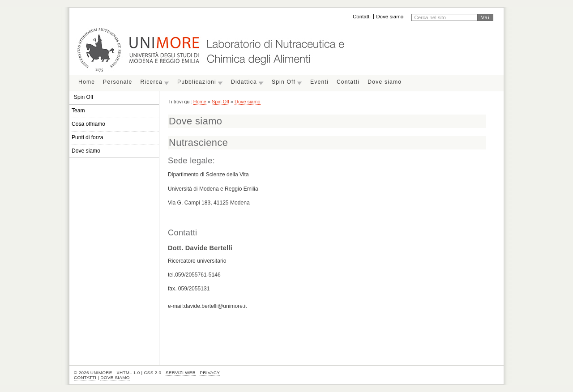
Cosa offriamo (88, 124)
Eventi (319, 82)
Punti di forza (88, 137)
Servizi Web (181, 373)
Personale (118, 82)
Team (78, 111)
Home (87, 82)
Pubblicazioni (197, 82)
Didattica (244, 82)
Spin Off (284, 82)
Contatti (362, 17)
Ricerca (151, 82)
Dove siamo (390, 17)
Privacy (210, 373)
